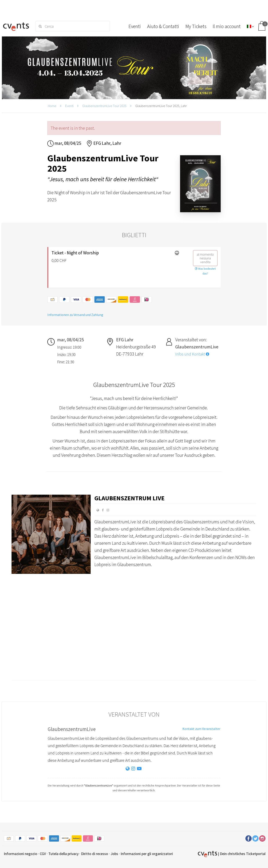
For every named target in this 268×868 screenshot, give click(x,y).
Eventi (69, 106)
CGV (43, 854)
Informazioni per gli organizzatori (147, 854)
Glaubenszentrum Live (129, 498)
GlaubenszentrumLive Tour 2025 (104, 106)
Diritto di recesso (95, 854)
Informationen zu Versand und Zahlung (75, 315)
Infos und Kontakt (192, 354)
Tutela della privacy (63, 854)
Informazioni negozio (21, 854)
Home (52, 106)
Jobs (114, 854)
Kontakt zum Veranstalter (201, 729)
